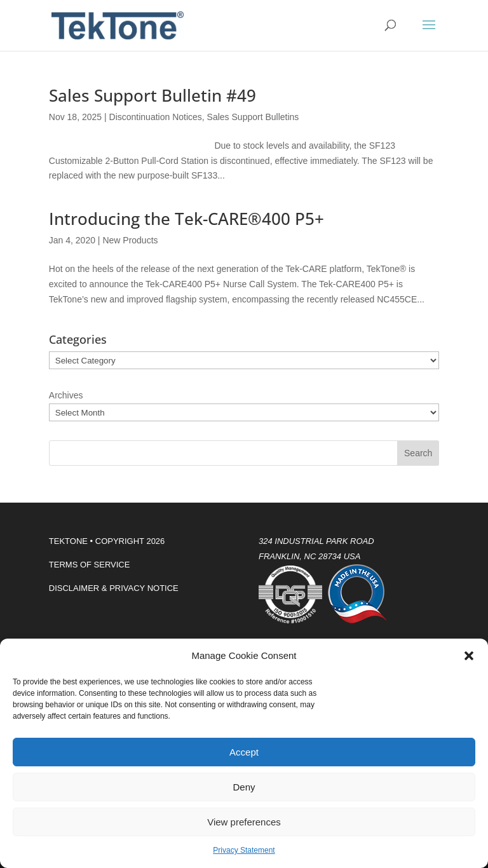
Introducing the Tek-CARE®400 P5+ (186, 219)
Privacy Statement (244, 850)
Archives (66, 395)
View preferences (244, 822)
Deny (244, 787)
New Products (130, 240)
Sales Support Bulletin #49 (152, 95)
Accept (244, 752)
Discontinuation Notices (156, 117)
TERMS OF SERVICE (90, 565)
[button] (469, 656)
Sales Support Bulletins (253, 117)
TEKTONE (68, 541)
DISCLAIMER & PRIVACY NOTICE (114, 588)
